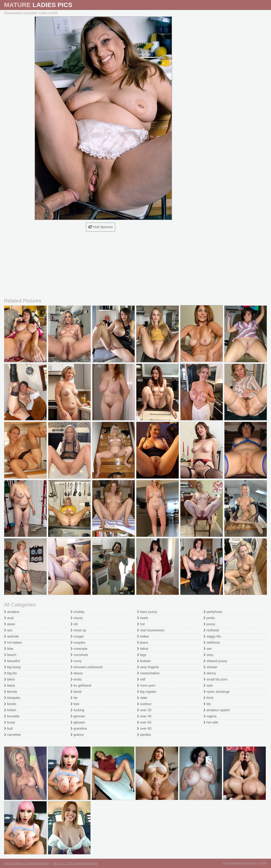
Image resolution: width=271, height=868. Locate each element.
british (10, 710)
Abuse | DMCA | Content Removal (26, 863)
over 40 (144, 716)
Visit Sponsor (101, 227)
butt (8, 729)
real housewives (151, 630)
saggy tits (212, 636)
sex (208, 649)
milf (141, 679)
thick (208, 698)
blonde (11, 692)
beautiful (12, 661)
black (10, 686)
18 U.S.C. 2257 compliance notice (76, 863)
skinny (210, 673)
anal (9, 618)
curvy (76, 661)
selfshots (212, 643)
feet (75, 704)
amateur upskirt (217, 710)
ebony (77, 673)
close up (78, 630)
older (142, 698)
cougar (77, 636)
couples (78, 643)
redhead (211, 630)
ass (8, 630)
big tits (10, 673)
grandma (79, 729)
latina (143, 649)
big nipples (147, 692)
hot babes (13, 643)
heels (143, 618)
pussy (209, 624)
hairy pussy (147, 612)
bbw (9, 649)
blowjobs (12, 698)
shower (210, 667)
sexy (208, 655)
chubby (77, 612)
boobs (10, 704)
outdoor (144, 704)
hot (141, 624)
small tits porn (215, 679)
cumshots (79, 655)
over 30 (144, 710)
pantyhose (213, 612)
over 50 (144, 722)
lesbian (144, 661)
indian (143, 636)
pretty (209, 618)
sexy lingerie (148, 667)
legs (142, 655)
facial (76, 692)
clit (74, 624)
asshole (11, 636)
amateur (12, 612)
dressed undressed (86, 667)
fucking (77, 710)
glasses (78, 722)
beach (10, 655)
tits (207, 704)
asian (10, 624)
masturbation (148, 673)
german (78, 716)
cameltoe (12, 735)
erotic (76, 679)
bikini (9, 679)
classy (77, 618)
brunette (12, 716)
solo (208, 686)
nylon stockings (217, 692)
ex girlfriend (81, 686)
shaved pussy (215, 661)
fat (74, 698)
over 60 (144, 729)
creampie (79, 649)
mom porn (146, 686)
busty (10, 722)
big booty (12, 667)
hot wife (211, 722)
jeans (143, 643)
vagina (210, 716)
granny (77, 735)
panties (144, 735)
